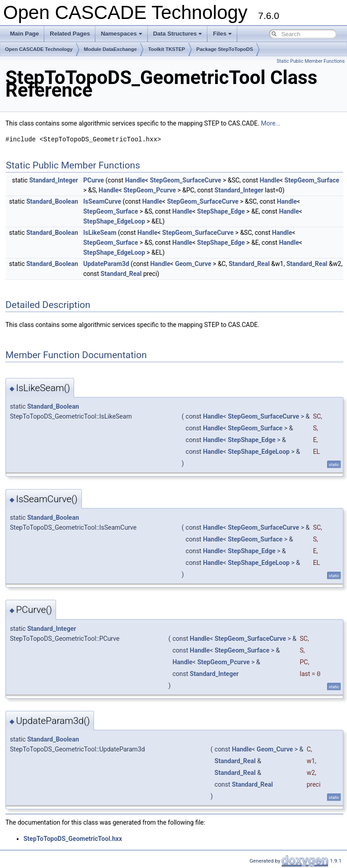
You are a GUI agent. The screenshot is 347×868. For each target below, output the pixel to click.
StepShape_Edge (221, 211)
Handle (135, 180)
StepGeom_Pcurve (150, 190)
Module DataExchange (110, 49)
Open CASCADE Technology (39, 49)
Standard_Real (249, 264)
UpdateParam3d (106, 264)
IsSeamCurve (102, 201)
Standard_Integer (54, 180)
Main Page (24, 34)
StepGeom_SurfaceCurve (186, 180)
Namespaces (122, 34)
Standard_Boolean (52, 201)
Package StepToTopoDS (225, 49)
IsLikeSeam (100, 233)
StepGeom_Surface (312, 180)
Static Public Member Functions (311, 61)
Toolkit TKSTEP (167, 49)
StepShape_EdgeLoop (114, 221)
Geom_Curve (193, 264)
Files (222, 34)
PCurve (94, 180)
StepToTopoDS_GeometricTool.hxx (73, 839)
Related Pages (70, 34)
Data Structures (178, 34)
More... (270, 123)
